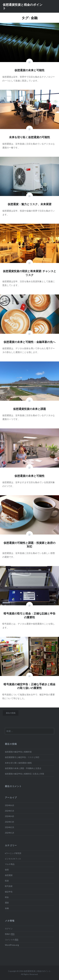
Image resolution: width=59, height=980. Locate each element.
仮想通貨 (9, 875)
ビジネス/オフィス (13, 859)
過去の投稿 (11, 713)
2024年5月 (10, 811)
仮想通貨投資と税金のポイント (23, 6)
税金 (7, 897)
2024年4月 (10, 816)
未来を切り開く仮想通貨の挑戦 (18, 763)
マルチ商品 (10, 864)
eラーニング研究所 (13, 853)
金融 (7, 908)
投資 (7, 881)
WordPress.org (12, 945)
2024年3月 (10, 822)
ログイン (9, 929)
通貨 (7, 903)
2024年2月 (10, 827)
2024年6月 (10, 805)
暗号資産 (9, 886)
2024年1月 (10, 833)
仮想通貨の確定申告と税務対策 (18, 752)
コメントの (12, 940)
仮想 (7, 870)
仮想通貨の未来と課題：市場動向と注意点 (23, 768)
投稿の (10, 934)
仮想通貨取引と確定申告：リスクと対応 (22, 757)
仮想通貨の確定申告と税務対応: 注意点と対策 (25, 774)
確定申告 (9, 892)
